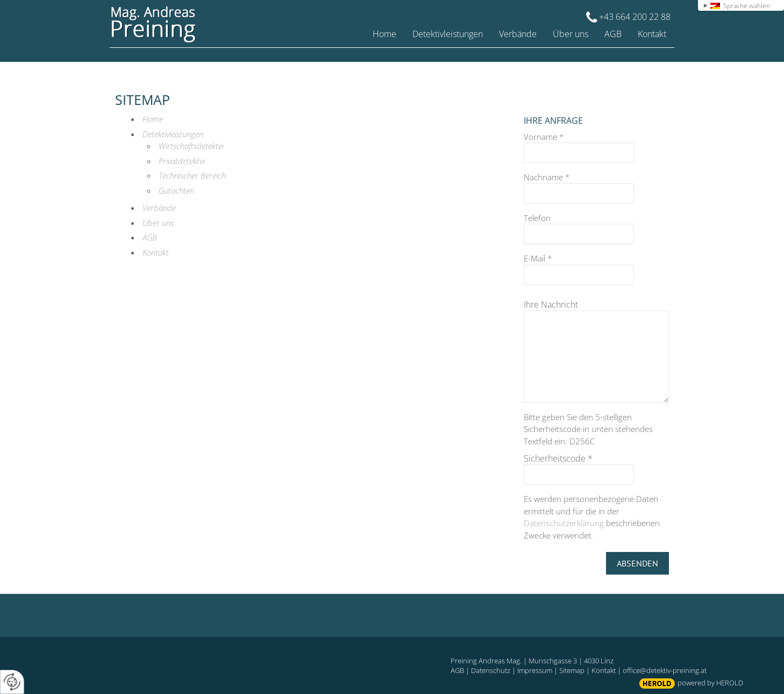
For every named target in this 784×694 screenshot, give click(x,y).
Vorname (544, 137)
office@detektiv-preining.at (665, 670)
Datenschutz (491, 670)
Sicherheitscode (558, 458)
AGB (457, 670)
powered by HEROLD (710, 683)
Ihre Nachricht (551, 304)
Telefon (537, 218)
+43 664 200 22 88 (635, 17)
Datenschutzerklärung (564, 523)
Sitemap (572, 670)
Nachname (547, 177)
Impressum (535, 670)
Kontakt (604, 670)
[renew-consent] (12, 682)
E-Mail (538, 258)
